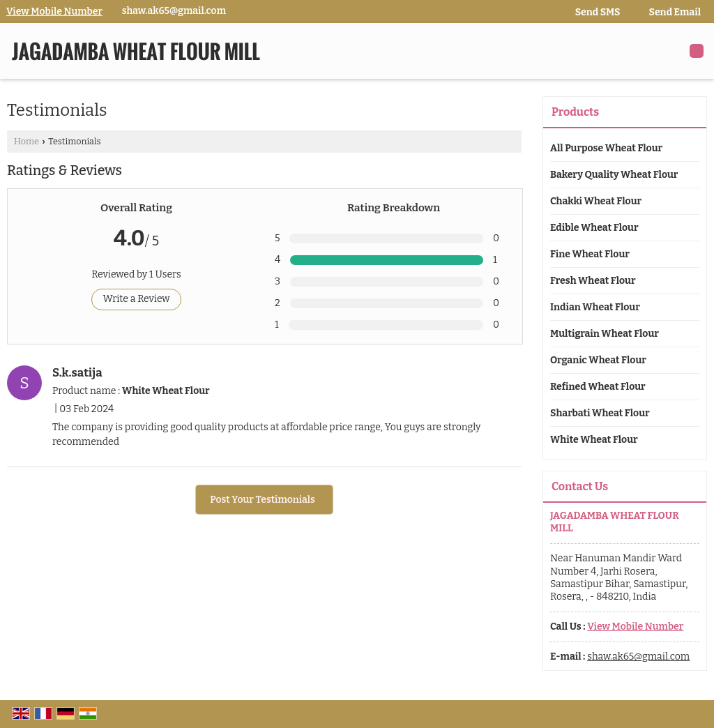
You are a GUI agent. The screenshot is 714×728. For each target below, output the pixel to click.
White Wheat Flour (594, 440)
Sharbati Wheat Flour (600, 413)
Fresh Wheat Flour (593, 281)
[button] (54, 12)
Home (26, 141)
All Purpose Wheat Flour (606, 148)
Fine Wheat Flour (590, 254)
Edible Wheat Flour (594, 228)
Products (575, 112)
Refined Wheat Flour (598, 387)
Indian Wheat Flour (595, 307)
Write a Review (136, 299)
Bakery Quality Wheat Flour (614, 175)
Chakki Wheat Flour (596, 201)
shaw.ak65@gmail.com (174, 11)
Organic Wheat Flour (598, 360)
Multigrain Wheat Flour (605, 334)
